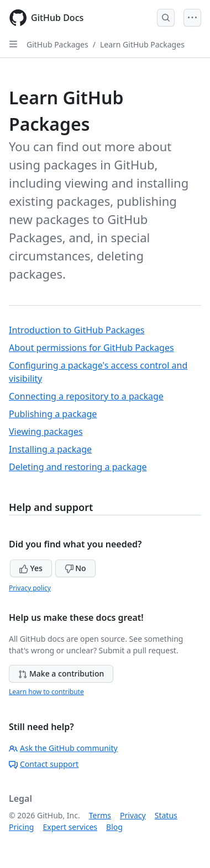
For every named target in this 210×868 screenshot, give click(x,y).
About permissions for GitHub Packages (91, 348)
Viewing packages (46, 432)
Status (166, 815)
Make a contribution (61, 673)
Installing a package (50, 449)
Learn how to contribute (46, 692)
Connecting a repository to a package (86, 396)
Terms (100, 815)
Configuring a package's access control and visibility (98, 372)
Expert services (70, 827)
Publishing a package (53, 414)
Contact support (44, 764)
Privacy (133, 815)
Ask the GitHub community (63, 748)
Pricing (21, 827)
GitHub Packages (57, 44)
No (75, 568)
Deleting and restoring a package (78, 467)
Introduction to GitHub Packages (77, 330)
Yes (31, 568)
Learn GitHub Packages (142, 44)
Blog (114, 827)
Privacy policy (30, 588)
